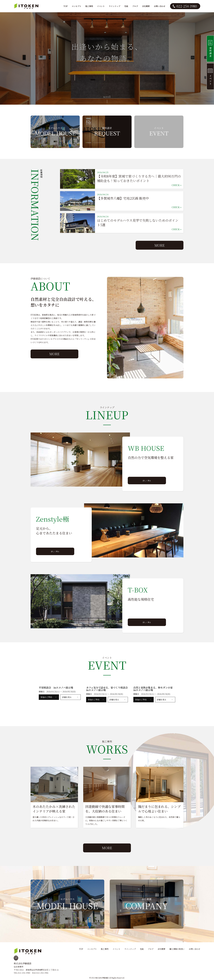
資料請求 (209, 49)
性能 (126, 6)
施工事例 (89, 6)
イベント (101, 6)
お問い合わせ (160, 6)
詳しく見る (147, 481)
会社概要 (146, 6)
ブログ (135, 6)
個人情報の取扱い (177, 949)
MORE (160, 245)
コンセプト (76, 6)
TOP (66, 6)
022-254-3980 (187, 6)
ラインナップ (115, 6)
